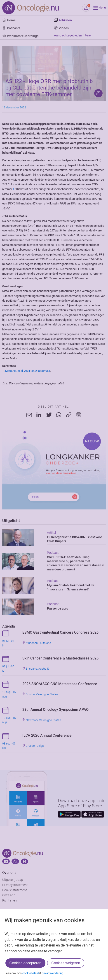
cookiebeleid (31, 973)
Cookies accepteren (25, 963)
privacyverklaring (53, 973)
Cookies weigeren (66, 963)
